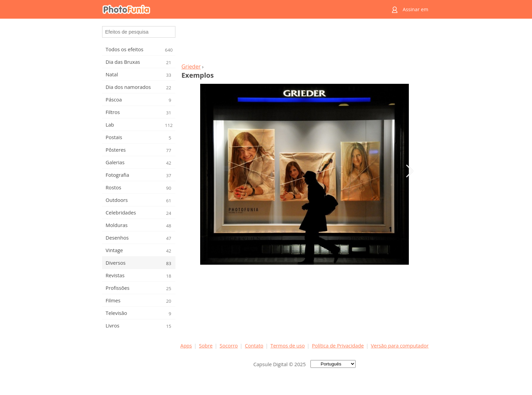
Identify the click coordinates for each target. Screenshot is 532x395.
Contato (254, 345)
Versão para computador (400, 345)
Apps (186, 345)
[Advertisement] (304, 43)
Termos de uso (288, 345)
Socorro (229, 345)
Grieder (191, 67)
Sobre (206, 345)
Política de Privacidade (338, 345)
